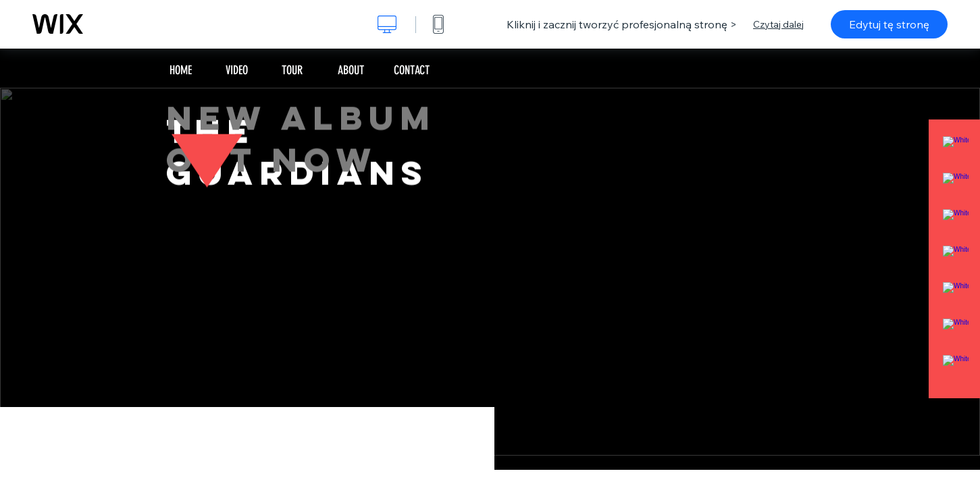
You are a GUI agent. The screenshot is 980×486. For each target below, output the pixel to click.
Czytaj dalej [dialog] (778, 24)
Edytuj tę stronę (889, 24)
